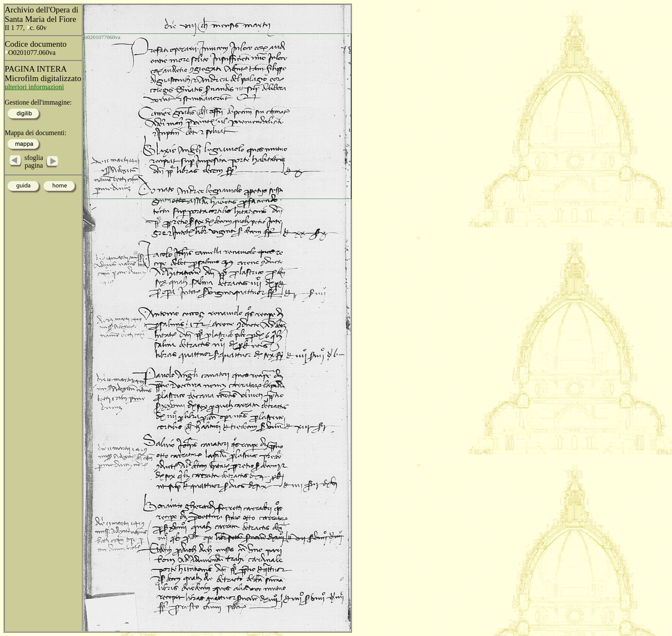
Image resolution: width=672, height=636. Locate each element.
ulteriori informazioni (34, 87)
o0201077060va (102, 37)
